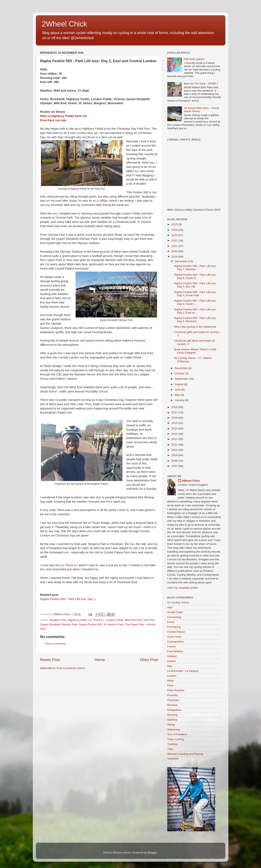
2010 (175, 450)
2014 (175, 428)
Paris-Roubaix (176, 690)
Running (172, 715)
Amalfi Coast (175, 612)
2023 (175, 235)
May (178, 395)
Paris (170, 685)
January (180, 400)
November (182, 368)
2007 (175, 466)
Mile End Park (133, 620)
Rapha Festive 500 (91, 624)
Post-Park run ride (53, 120)
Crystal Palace (176, 632)
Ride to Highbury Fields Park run (64, 116)
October (180, 373)
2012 (175, 439)
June (178, 390)
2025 (175, 224)
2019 (175, 257)
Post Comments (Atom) (71, 668)
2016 (175, 418)
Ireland (171, 661)
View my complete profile (183, 588)
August (180, 384)
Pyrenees (173, 700)
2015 (175, 423)
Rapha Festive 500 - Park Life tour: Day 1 (68, 599)
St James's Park (114, 624)
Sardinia (172, 720)
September (182, 379)
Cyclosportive (176, 642)
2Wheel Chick (65, 24)
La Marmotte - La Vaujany (183, 671)
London (172, 676)
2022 (175, 240)
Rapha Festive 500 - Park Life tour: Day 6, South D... (195, 276)
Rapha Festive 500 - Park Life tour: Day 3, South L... (195, 302)
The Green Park (135, 624)
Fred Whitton (175, 651)
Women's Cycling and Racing (185, 754)
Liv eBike (101, 201)
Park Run (149, 620)
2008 (175, 461)
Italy (170, 666)
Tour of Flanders (177, 734)
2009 (175, 455)
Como (171, 622)
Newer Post (50, 660)
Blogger (152, 853)
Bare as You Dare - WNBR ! (201, 83)
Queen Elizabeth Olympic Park (59, 624)
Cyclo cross (174, 637)
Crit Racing (174, 627)
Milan (171, 681)
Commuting (174, 617)
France (172, 646)
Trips (170, 749)
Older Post (149, 660)
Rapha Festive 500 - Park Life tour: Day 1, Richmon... (195, 320)
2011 (175, 445)
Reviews (172, 705)
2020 (175, 251)
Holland (172, 656)
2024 (175, 230)
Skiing (171, 725)
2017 (175, 412)
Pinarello (173, 695)
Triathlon (173, 744)
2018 (175, 407)
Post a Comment (56, 644)
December (182, 261)
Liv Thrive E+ (69, 565)
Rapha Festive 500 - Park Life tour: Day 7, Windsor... (195, 268)
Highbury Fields (77, 620)
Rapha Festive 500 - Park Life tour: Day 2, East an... (195, 311)
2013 (175, 434)
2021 (175, 246)
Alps (170, 607)
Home (100, 660)
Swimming (174, 729)
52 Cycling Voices (178, 602)
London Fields (115, 620)
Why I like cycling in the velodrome (195, 327)
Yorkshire (173, 759)
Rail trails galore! (194, 59)
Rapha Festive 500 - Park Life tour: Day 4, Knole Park (195, 294)
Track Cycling (176, 739)
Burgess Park (58, 620)
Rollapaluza (175, 710)
